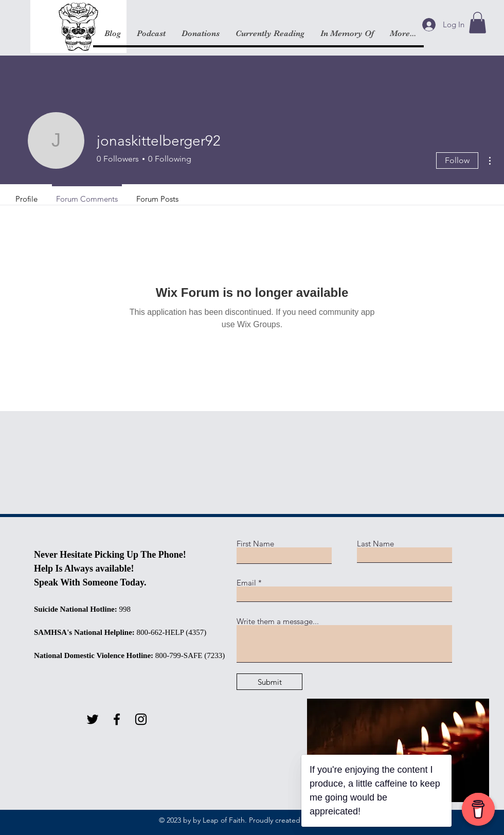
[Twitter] (93, 719)
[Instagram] (141, 719)
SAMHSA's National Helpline (83, 632)
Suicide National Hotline (74, 609)
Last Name (375, 544)
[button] (478, 23)
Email (246, 583)
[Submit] (269, 682)
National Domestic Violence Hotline (92, 655)
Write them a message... (278, 621)
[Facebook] (117, 719)
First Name (255, 544)
